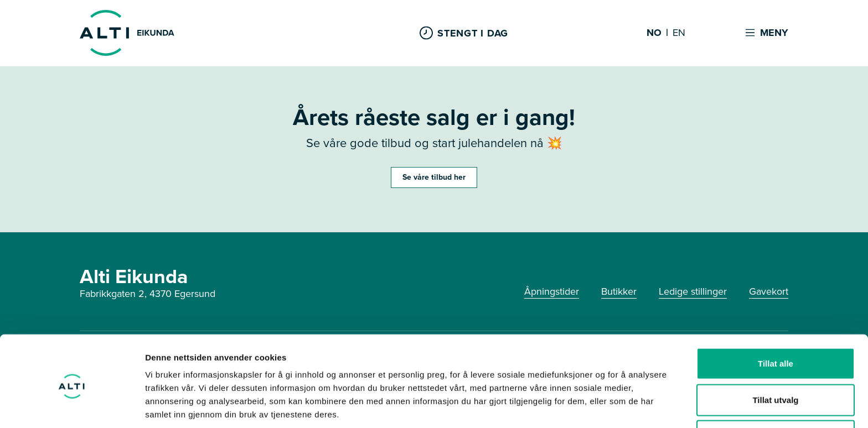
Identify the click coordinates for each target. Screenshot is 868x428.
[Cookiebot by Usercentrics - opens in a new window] (72, 406)
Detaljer (590, 406)
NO (654, 33)
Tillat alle (776, 319)
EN (679, 33)
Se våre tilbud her (434, 177)
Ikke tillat (776, 392)
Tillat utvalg (775, 356)
